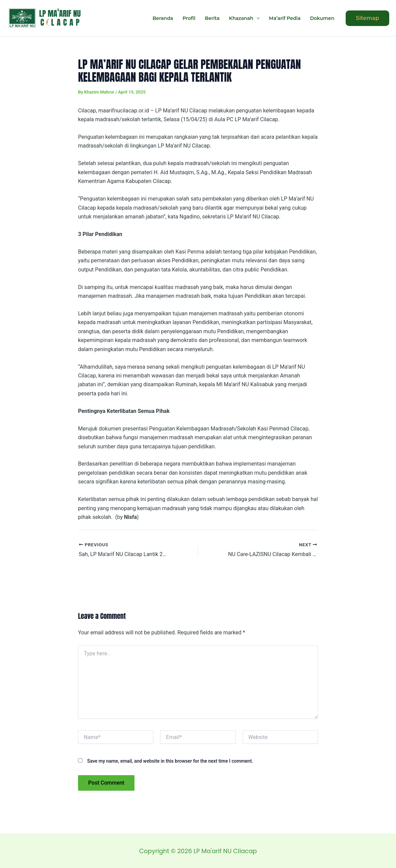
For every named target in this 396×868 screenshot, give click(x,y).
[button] (367, 18)
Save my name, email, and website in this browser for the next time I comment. (170, 761)
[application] (256, 18)
